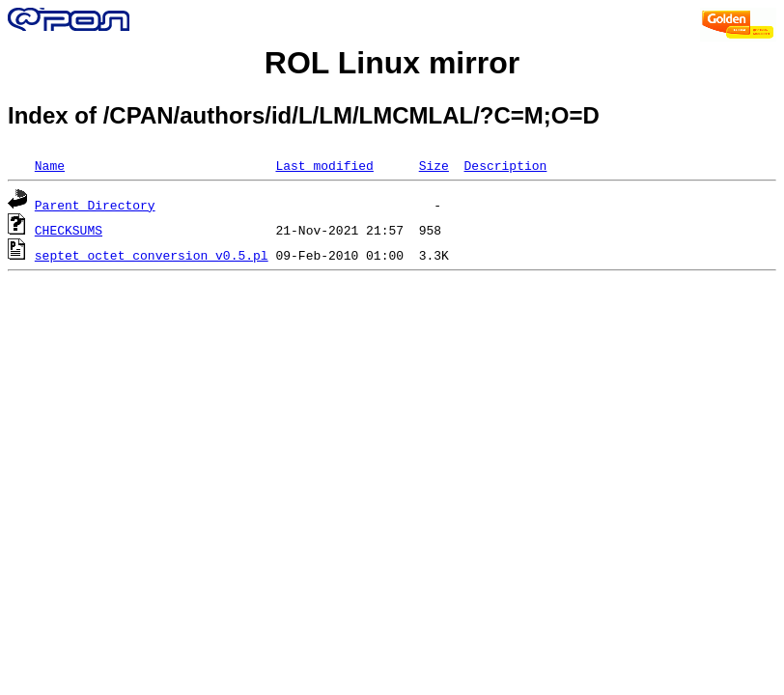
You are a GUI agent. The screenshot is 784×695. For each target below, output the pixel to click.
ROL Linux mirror (392, 63)
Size (434, 165)
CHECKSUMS (69, 230)
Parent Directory (95, 205)
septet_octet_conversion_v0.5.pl (152, 255)
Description (505, 165)
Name (50, 165)
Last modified (324, 165)
